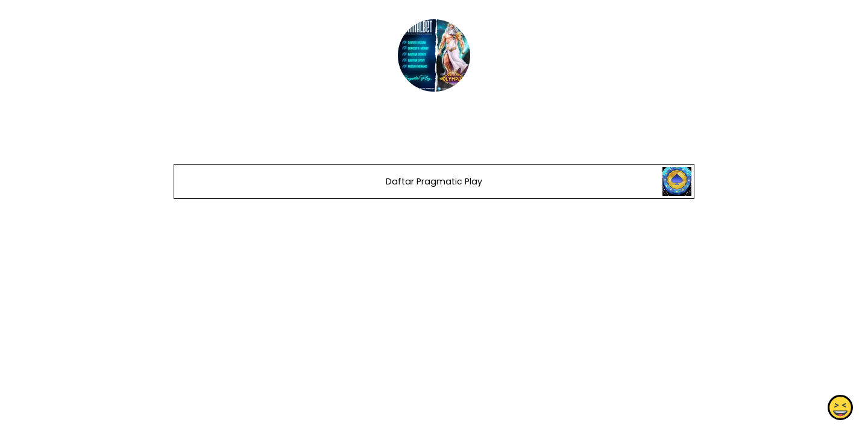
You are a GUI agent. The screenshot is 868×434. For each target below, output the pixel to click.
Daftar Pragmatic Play (434, 181)
